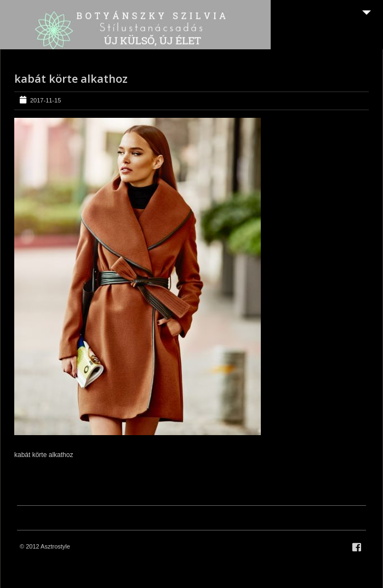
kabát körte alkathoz (71, 79)
